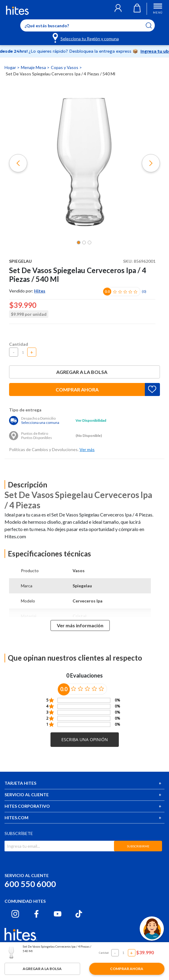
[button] (118, 9)
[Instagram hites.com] (15, 914)
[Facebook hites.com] (36, 914)
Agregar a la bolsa (85, 372)
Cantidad (19, 344)
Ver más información (80, 625)
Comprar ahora (77, 389)
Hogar (11, 67)
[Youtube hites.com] (58, 914)
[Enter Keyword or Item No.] (88, 25)
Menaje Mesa (34, 67)
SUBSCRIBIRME (138, 846)
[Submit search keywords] (153, 25)
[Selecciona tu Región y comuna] (86, 38)
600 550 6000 (30, 884)
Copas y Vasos (65, 67)
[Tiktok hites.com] (79, 914)
